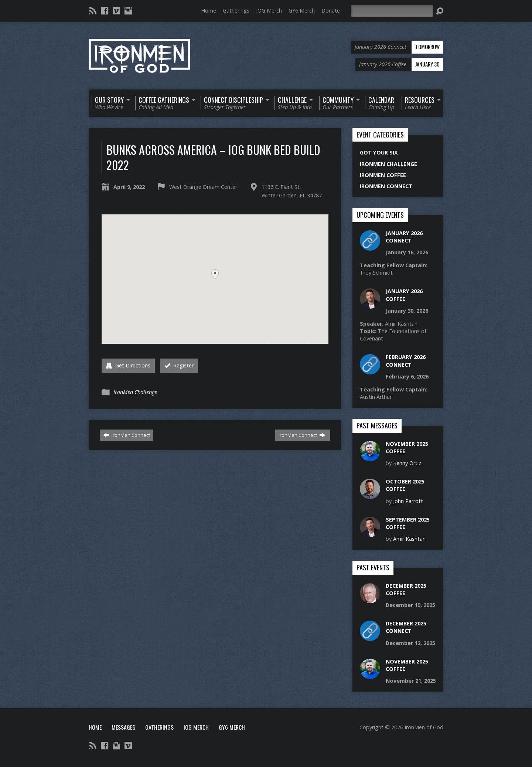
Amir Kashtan (409, 539)
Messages (123, 727)
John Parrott (408, 501)
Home (209, 11)
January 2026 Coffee (404, 295)
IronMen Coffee (383, 175)
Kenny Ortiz (407, 463)
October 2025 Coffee (405, 485)
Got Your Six (379, 152)
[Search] (392, 11)
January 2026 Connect (404, 237)
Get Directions (128, 365)
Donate (331, 11)
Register (179, 365)
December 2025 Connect (406, 627)
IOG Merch (269, 11)
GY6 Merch (302, 11)
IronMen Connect (127, 435)
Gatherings (236, 11)
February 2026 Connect (406, 361)
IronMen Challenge (135, 392)
